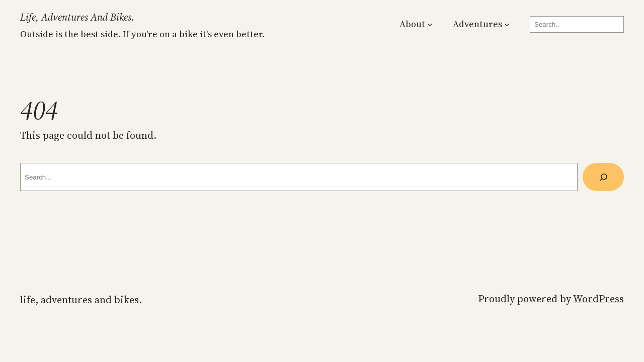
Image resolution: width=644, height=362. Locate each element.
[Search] (603, 177)
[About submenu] (430, 24)
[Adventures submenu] (507, 24)
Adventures (477, 24)
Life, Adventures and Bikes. (77, 17)
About (412, 24)
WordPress (598, 299)
